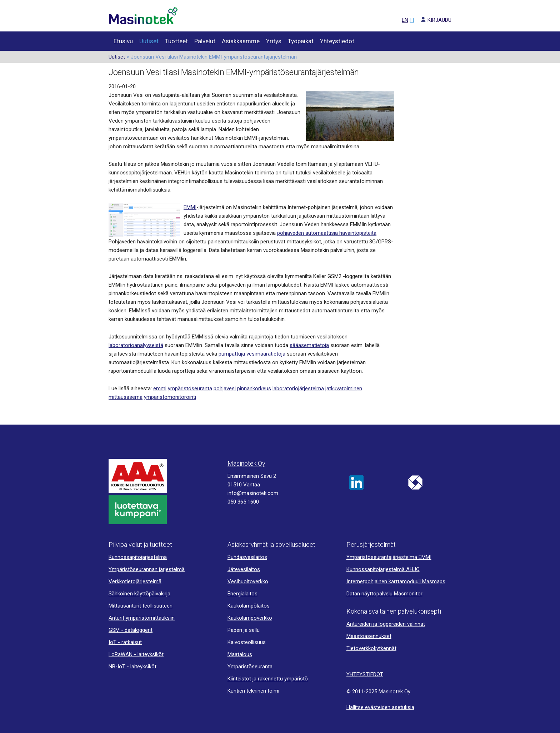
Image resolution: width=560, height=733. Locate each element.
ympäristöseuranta (190, 388)
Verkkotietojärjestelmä (135, 581)
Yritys (274, 41)
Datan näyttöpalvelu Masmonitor (384, 594)
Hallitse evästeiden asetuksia (380, 707)
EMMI (190, 207)
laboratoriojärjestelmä (298, 388)
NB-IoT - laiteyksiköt (132, 667)
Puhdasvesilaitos (247, 557)
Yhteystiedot (337, 41)
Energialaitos (242, 594)
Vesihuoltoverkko (248, 581)
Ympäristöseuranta (250, 667)
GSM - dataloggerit (131, 630)
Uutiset (149, 41)
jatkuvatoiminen (344, 388)
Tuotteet (176, 41)
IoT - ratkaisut (125, 642)
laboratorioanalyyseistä (136, 345)
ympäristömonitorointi (170, 397)
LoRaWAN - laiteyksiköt (136, 654)
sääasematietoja (309, 345)
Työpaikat (301, 41)
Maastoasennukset (369, 636)
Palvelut (205, 41)
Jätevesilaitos (244, 569)
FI (412, 20)
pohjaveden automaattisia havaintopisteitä (327, 233)
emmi (160, 388)
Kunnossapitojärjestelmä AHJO (383, 569)
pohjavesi (225, 388)
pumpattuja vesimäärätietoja (252, 354)
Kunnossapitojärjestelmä (138, 557)
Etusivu (123, 41)
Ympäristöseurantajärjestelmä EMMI (389, 557)
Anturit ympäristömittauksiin (142, 618)
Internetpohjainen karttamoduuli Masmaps (396, 581)
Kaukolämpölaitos (249, 606)
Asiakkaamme (241, 41)
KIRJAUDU (433, 20)
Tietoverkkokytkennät (371, 648)
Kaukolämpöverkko (250, 618)
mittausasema (126, 397)
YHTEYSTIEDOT (365, 674)
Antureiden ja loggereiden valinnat (386, 624)
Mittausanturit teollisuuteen (141, 606)
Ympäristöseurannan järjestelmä (147, 569)
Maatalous (240, 654)
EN (405, 20)
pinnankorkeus (254, 388)
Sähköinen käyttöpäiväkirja (139, 594)
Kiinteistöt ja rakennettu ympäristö (268, 679)
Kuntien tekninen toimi (253, 691)
